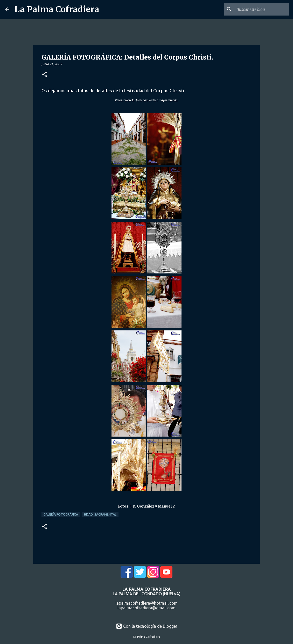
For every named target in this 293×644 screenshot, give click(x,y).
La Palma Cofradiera (57, 9)
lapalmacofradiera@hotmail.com (146, 603)
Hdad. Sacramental (100, 514)
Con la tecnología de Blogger (147, 626)
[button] (45, 75)
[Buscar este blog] (262, 9)
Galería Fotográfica (61, 514)
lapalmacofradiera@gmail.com (146, 608)
